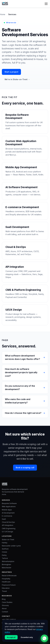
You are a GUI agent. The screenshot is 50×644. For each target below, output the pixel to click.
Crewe (4, 552)
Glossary (5, 605)
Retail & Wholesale (9, 576)
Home (3, 14)
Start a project (11, 72)
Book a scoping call (25, 468)
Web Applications (9, 507)
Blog (4, 599)
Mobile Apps (7, 510)
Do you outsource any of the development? (20, 388)
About (4, 608)
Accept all (11, 637)
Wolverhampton (8, 561)
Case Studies (7, 602)
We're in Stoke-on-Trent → (17, 79)
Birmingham (6, 564)
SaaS (4, 519)
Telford (5, 558)
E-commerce (7, 516)
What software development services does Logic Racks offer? (22, 357)
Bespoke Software (9, 503)
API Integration (8, 525)
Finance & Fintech (9, 585)
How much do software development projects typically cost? (21, 372)
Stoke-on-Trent (8, 540)
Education (6, 588)
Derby (4, 555)
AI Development (8, 513)
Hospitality (6, 579)
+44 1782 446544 (9, 620)
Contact (5, 612)
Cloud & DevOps (8, 522)
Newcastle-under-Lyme (11, 546)
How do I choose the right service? (23, 413)
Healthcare (6, 582)
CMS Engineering (9, 528)
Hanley (5, 543)
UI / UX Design (7, 532)
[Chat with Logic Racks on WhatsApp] (44, 638)
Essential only (27, 637)
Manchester (7, 568)
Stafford (5, 549)
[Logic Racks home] (5, 4)
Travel (4, 591)
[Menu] (46, 4)
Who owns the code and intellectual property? (18, 401)
